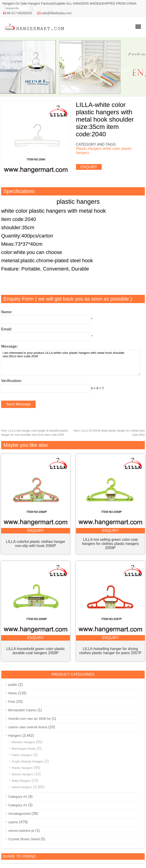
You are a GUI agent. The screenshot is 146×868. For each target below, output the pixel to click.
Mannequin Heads (24, 749)
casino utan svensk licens (28, 727)
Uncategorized (19, 814)
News (13, 693)
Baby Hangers (21, 781)
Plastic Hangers (132, 70)
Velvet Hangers (22, 787)
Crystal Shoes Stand (24, 839)
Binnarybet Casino (22, 710)
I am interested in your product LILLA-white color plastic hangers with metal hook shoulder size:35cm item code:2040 (71, 363)
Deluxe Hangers (22, 774)
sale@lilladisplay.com (56, 13)
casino (13, 822)
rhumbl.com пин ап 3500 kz (29, 719)
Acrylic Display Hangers (27, 761)
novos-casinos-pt (21, 830)
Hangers (108, 70)
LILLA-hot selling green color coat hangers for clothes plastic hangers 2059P (110, 544)
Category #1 (18, 797)
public (13, 685)
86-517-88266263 (20, 13)
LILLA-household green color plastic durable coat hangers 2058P (36, 651)
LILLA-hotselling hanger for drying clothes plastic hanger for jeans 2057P (110, 651)
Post (12, 702)
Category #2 (18, 805)
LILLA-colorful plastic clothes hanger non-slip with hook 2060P (36, 544)
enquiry (89, 167)
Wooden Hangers (23, 742)
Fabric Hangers (22, 755)
